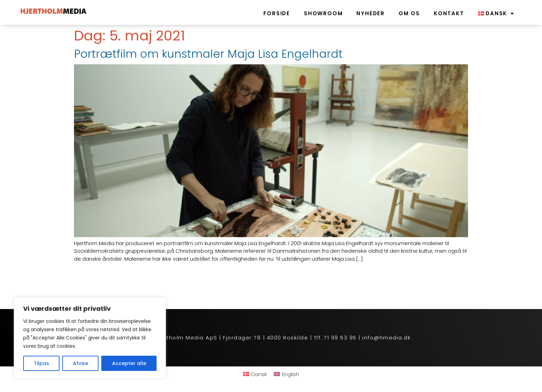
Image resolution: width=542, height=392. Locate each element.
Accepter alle (129, 363)
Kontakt (449, 13)
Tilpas (41, 363)
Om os (409, 13)
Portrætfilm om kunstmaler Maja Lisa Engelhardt (208, 54)
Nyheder (371, 13)
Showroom (323, 13)
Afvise (81, 363)
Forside (277, 13)
